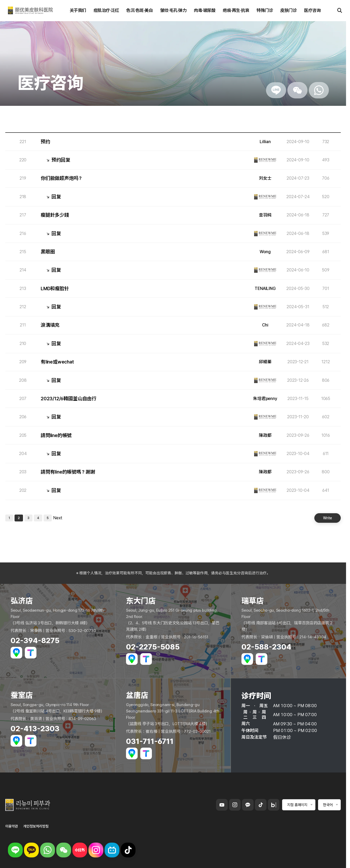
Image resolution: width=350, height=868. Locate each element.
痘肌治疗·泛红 (106, 10)
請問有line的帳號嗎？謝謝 (68, 472)
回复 (56, 197)
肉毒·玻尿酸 (205, 10)
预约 (45, 142)
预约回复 (61, 160)
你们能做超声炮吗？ (62, 178)
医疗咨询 (312, 10)
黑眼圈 (48, 252)
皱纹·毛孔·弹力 (173, 10)
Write (328, 518)
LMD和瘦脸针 (55, 289)
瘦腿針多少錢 (55, 215)
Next (58, 518)
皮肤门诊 (288, 10)
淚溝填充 (50, 325)
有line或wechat (57, 362)
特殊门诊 (265, 10)
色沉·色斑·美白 (139, 10)
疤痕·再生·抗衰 (236, 10)
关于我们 (78, 10)
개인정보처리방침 (36, 826)
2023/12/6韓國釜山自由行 (69, 399)
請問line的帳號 (56, 435)
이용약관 (12, 826)
